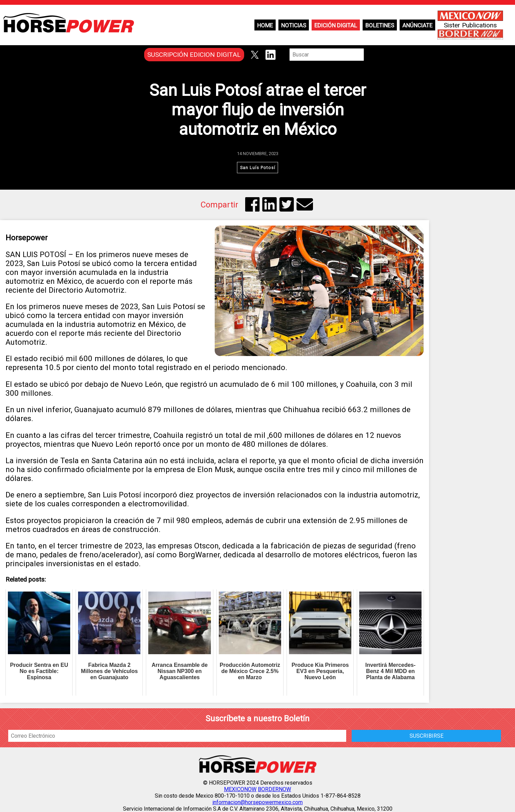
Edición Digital (336, 25)
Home (265, 25)
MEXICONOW (240, 789)
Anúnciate (417, 25)
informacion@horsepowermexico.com (257, 802)
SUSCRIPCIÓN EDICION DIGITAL (194, 55)
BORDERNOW (274, 789)
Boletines (380, 25)
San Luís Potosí (258, 168)
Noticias (294, 25)
